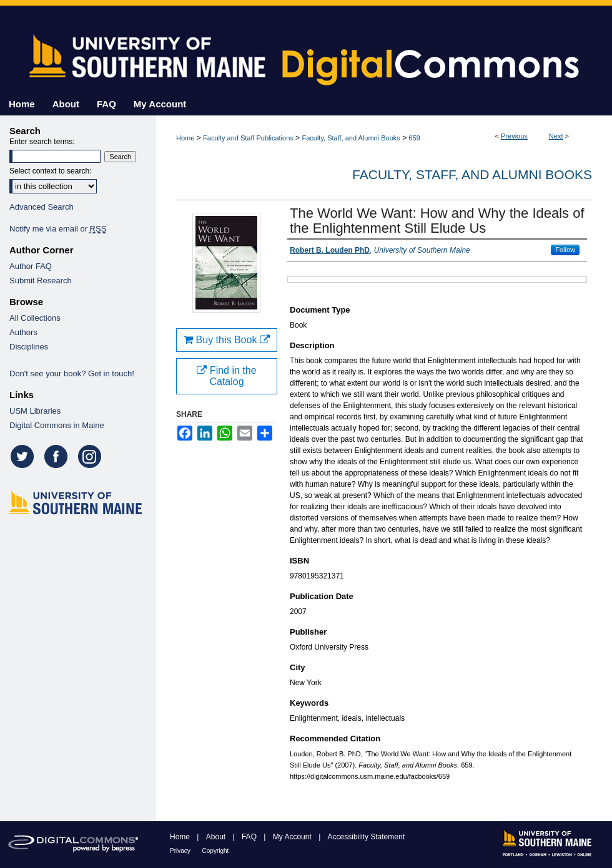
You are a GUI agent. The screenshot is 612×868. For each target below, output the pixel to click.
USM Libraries (35, 411)
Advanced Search (42, 207)
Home (185, 138)
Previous (514, 136)
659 (415, 138)
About (217, 837)
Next (556, 136)
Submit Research (41, 280)
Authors (23, 332)
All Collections (35, 318)
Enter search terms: (42, 142)
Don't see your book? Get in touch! (72, 373)
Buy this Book (227, 340)
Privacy (181, 851)
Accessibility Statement (366, 837)
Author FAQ (31, 266)
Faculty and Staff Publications (248, 138)
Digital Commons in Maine (57, 425)
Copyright (216, 851)
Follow (565, 250)
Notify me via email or (58, 229)
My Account (293, 837)
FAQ (250, 837)
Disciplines (29, 347)
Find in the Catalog (226, 376)
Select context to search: (50, 171)
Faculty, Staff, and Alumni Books (351, 138)
